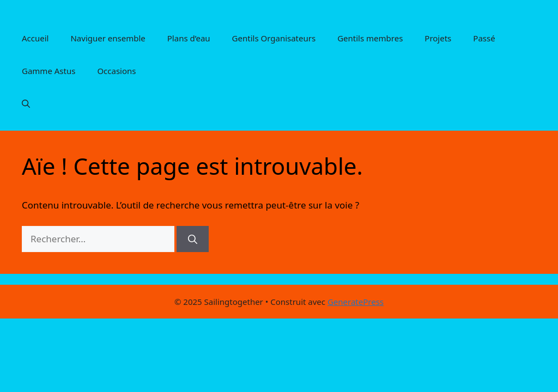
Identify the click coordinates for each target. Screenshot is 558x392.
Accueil (35, 38)
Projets (438, 38)
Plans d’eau (189, 38)
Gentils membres (370, 38)
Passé (484, 38)
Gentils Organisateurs (274, 38)
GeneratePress (356, 302)
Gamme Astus (48, 71)
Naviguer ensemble (108, 38)
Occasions (116, 71)
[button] (26, 103)
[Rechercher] (193, 239)
